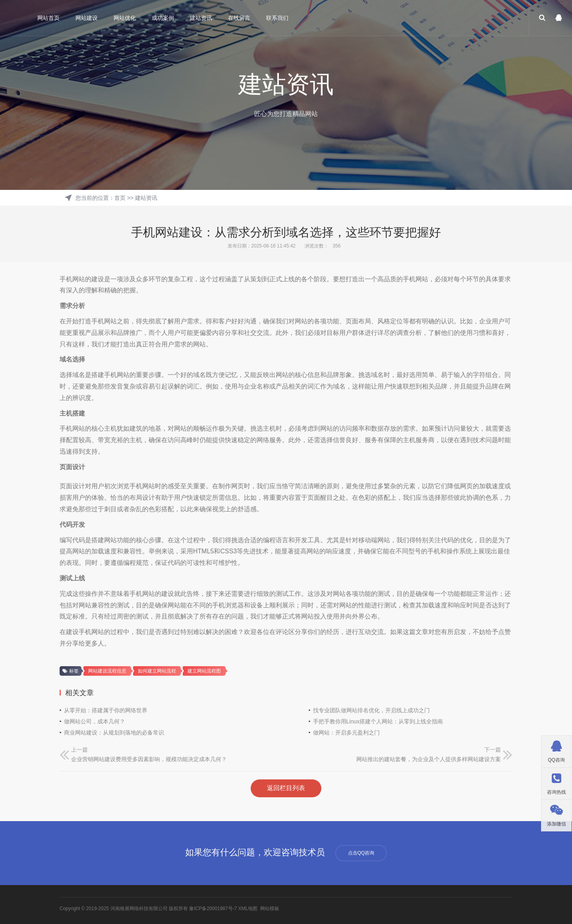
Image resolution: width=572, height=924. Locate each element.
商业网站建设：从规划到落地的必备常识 (114, 733)
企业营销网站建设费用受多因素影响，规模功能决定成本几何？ (149, 759)
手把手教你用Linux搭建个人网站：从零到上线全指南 (378, 721)
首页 (120, 198)
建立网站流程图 (204, 671)
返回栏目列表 (286, 788)
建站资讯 (201, 18)
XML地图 (248, 909)
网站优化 (125, 18)
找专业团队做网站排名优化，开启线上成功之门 (371, 710)
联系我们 (278, 18)
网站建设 (87, 18)
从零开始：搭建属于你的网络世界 (106, 710)
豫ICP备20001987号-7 (213, 909)
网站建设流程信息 (107, 671)
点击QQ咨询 (361, 853)
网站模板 (270, 909)
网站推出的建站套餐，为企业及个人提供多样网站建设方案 (429, 759)
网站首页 (49, 18)
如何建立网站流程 (157, 671)
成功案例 (163, 18)
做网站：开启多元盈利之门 (346, 733)
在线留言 (240, 18)
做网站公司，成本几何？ (95, 721)
